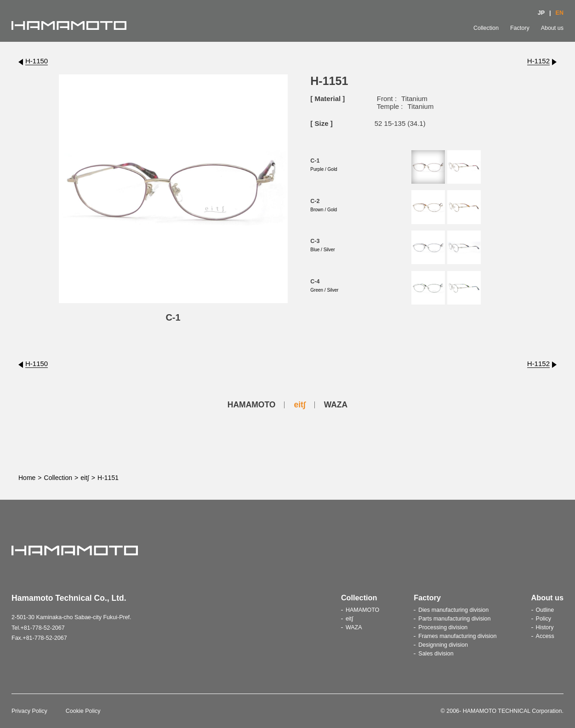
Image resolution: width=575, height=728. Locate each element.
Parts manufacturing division (454, 619)
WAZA (336, 405)
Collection (486, 28)
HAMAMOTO (252, 405)
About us (552, 28)
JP (541, 13)
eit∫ (299, 405)
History (545, 627)
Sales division (436, 654)
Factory (520, 28)
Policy (544, 619)
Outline (545, 610)
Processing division (443, 627)
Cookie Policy (83, 711)
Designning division (443, 645)
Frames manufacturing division (457, 636)
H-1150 (37, 61)
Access (545, 636)
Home (27, 478)
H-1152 (538, 61)
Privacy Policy (29, 711)
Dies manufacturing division (453, 610)
